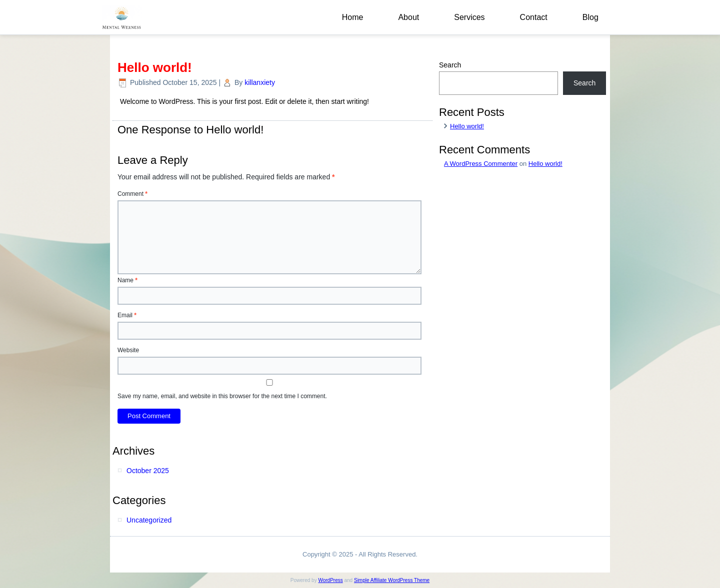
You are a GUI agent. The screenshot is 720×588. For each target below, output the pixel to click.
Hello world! (467, 126)
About (408, 17)
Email (127, 315)
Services (469, 17)
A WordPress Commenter (481, 164)
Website (128, 350)
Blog (590, 17)
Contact (534, 17)
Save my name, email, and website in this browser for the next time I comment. (222, 396)
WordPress (330, 580)
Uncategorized (149, 520)
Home (353, 17)
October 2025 (148, 471)
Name (127, 280)
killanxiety (260, 82)
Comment (132, 194)
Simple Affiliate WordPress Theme (392, 580)
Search (450, 65)
